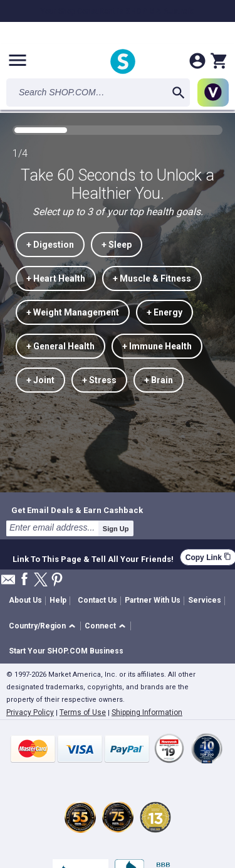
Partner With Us (153, 600)
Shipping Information (147, 712)
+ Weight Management (73, 312)
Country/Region (37, 626)
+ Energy (164, 312)
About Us (25, 600)
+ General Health (60, 346)
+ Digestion (50, 245)
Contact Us (97, 600)
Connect (100, 626)
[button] (44, 626)
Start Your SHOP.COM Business (66, 651)
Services (205, 600)
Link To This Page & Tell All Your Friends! (93, 558)
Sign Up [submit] (116, 529)
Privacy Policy (30, 712)
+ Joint (40, 380)
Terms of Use (83, 712)
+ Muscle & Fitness (152, 278)
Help (58, 600)
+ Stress (99, 380)
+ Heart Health (56, 278)
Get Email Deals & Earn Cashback (77, 510)
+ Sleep (117, 245)
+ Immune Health (157, 346)
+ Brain (159, 380)
